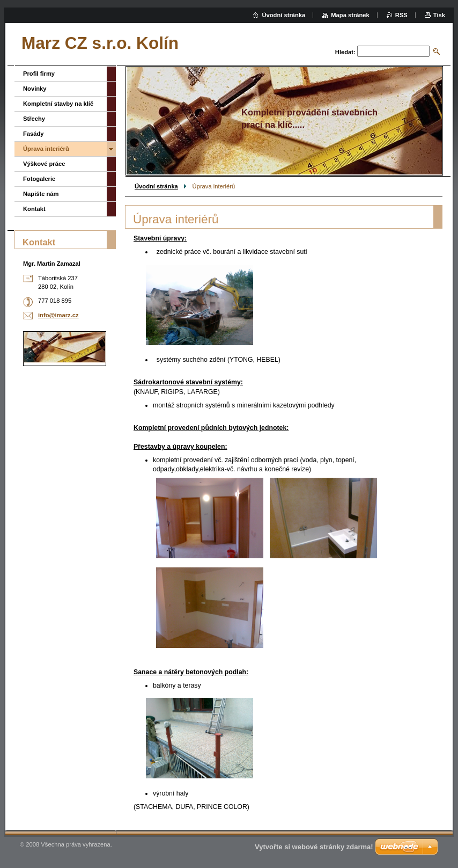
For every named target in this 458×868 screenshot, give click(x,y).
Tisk (439, 15)
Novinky (35, 89)
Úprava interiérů (46, 149)
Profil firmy (39, 74)
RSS (401, 15)
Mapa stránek (350, 15)
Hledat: (345, 52)
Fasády (34, 134)
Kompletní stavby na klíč (58, 104)
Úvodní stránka (156, 186)
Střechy (34, 119)
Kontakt (34, 209)
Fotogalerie (39, 179)
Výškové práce (44, 164)
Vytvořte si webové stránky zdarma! (314, 847)
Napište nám (41, 194)
